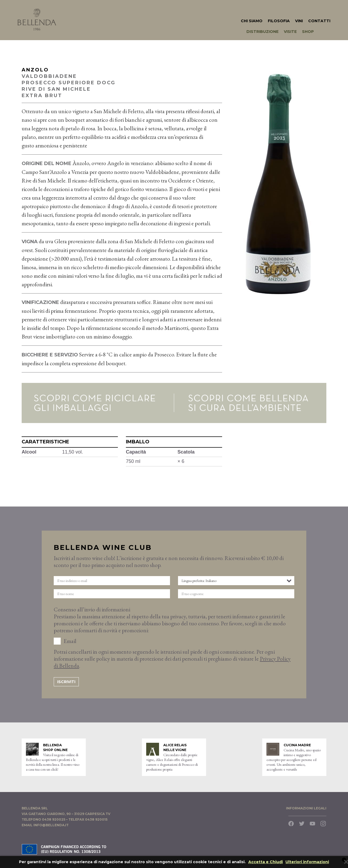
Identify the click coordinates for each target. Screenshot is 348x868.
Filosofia (279, 21)
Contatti (319, 21)
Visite (290, 32)
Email (70, 641)
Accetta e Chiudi (266, 862)
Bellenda (37, 20)
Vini (299, 21)
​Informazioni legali (306, 808)
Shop (308, 32)
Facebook (291, 824)
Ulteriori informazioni (307, 862)
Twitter (302, 824)
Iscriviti (66, 682)
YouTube (312, 824)
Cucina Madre (297, 745)
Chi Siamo (252, 21)
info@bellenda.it (51, 825)
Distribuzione (262, 32)
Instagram (323, 824)
